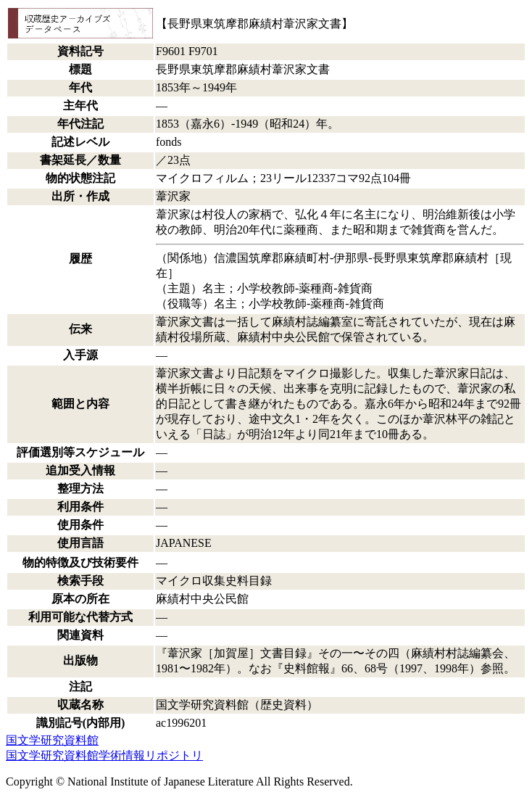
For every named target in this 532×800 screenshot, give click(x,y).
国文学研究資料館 (52, 740)
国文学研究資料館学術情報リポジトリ (104, 755)
